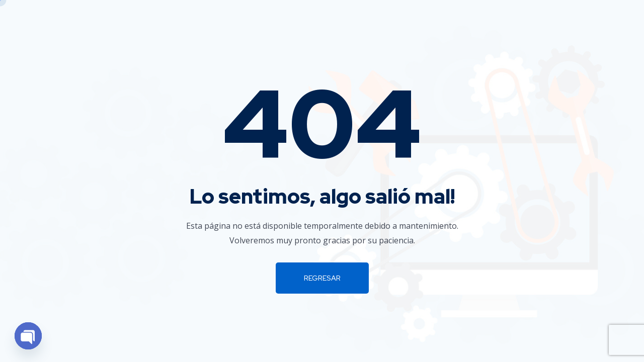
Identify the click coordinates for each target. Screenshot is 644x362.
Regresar (322, 278)
